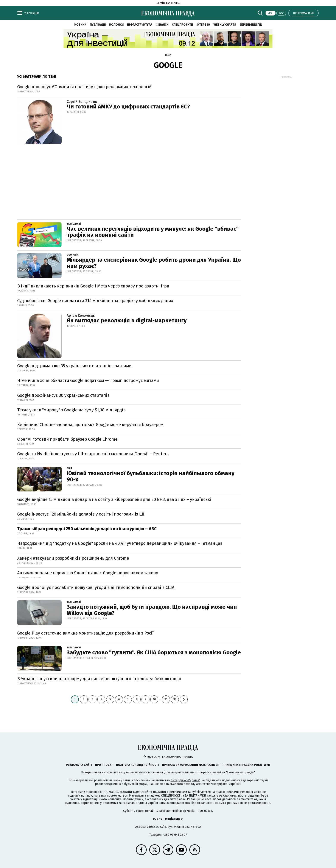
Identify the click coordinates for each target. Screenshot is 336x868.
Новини (80, 25)
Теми (168, 55)
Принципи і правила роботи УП (246, 765)
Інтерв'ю (203, 25)
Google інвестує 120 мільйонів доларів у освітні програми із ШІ (81, 514)
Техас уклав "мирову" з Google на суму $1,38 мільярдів (71, 410)
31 (166, 699)
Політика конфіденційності (137, 765)
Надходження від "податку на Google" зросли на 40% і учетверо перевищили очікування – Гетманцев (120, 543)
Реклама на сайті (79, 765)
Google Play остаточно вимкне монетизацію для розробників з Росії (85, 633)
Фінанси (162, 25)
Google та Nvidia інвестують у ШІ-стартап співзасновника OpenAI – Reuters (93, 454)
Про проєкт (104, 765)
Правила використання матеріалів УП (191, 765)
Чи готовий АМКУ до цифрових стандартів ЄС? (128, 107)
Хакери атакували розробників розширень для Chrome (73, 558)
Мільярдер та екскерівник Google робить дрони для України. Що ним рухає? (154, 263)
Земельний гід (251, 25)
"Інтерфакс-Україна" (185, 780)
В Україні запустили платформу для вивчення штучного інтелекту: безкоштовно (99, 679)
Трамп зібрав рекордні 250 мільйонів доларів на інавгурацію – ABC (87, 529)
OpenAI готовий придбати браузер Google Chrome (67, 439)
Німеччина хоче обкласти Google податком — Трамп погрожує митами (88, 380)
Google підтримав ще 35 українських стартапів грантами (74, 366)
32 (175, 699)
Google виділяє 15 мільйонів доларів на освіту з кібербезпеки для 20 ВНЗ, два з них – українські (114, 499)
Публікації (98, 25)
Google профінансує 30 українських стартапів (63, 395)
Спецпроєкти (182, 25)
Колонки (116, 25)
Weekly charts (225, 25)
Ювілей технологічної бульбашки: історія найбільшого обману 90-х (151, 476)
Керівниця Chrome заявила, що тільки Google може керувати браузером (90, 425)
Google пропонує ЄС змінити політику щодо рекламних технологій (84, 87)
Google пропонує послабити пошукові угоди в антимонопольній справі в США (96, 587)
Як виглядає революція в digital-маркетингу (127, 320)
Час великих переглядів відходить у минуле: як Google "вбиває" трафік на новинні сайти (153, 232)
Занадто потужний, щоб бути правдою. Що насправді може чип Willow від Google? (152, 610)
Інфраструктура (140, 25)
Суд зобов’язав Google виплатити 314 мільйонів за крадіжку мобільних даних (95, 301)
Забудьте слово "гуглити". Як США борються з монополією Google (154, 653)
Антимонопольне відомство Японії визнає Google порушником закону (88, 573)
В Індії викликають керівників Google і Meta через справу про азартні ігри (93, 286)
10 (154, 699)
